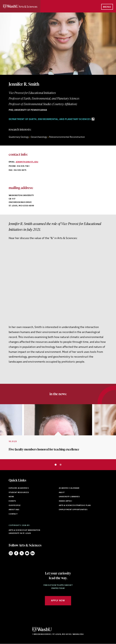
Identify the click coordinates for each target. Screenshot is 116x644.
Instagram (11, 553)
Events (12, 501)
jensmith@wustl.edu (27, 162)
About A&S (14, 510)
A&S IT (62, 493)
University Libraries (69, 497)
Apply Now (58, 601)
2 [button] (61, 465)
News (11, 497)
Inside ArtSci (65, 501)
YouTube (27, 553)
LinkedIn (33, 553)
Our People (15, 506)
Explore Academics (19, 488)
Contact (13, 514)
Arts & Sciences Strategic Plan (75, 506)
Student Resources (19, 493)
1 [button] (56, 465)
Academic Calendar (69, 488)
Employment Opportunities (73, 510)
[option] (58, 432)
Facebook (16, 553)
